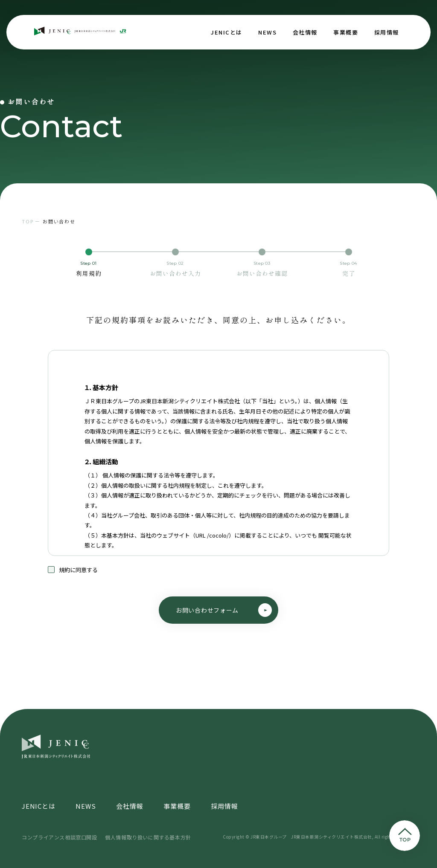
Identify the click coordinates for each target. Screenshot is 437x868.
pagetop (405, 836)
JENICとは (227, 32)
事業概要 (346, 32)
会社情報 (305, 32)
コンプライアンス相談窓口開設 (59, 837)
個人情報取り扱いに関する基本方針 (148, 837)
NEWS (267, 32)
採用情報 (387, 32)
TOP (28, 221)
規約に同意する (73, 576)
